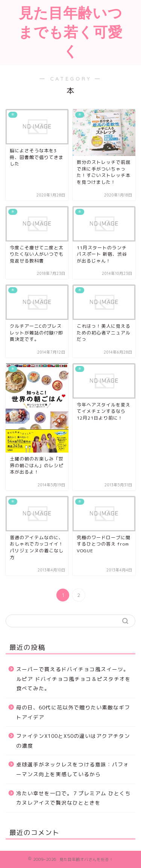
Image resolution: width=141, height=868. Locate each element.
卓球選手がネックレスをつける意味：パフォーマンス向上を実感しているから (73, 769)
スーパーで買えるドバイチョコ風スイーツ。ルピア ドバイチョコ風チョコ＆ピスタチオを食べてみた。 (74, 679)
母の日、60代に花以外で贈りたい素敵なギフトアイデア (73, 712)
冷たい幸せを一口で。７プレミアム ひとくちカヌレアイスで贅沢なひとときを (74, 798)
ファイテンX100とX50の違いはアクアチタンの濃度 (73, 741)
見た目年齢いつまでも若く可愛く (70, 32)
